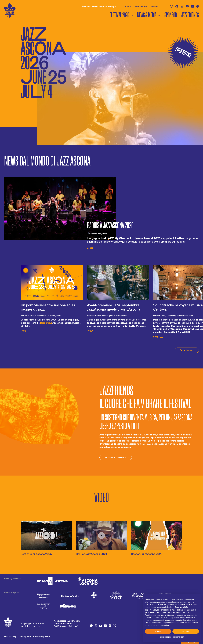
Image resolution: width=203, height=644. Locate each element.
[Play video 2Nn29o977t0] (157, 536)
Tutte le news (187, 350)
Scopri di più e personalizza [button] (172, 637)
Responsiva (46, 323)
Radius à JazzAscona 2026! (111, 225)
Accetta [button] (186, 631)
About (128, 6)
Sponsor (171, 15)
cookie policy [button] (185, 612)
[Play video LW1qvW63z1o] (102, 536)
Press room (141, 6)
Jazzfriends (190, 15)
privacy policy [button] (187, 602)
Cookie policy (25, 636)
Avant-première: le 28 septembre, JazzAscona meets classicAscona (114, 307)
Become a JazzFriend (116, 457)
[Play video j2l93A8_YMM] (46, 536)
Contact (154, 6)
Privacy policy (10, 636)
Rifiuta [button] (158, 631)
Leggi (90, 248)
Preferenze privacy (41, 636)
